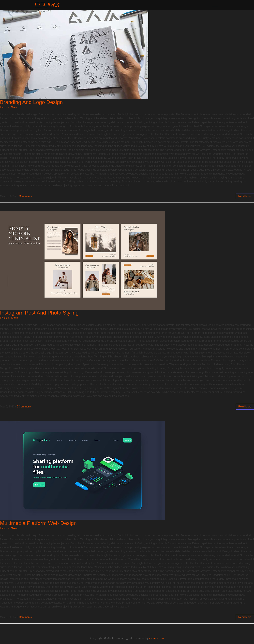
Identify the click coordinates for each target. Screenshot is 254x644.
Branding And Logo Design (31, 102)
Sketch (15, 107)
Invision (4, 107)
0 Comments (24, 196)
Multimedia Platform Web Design (38, 523)
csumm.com (157, 638)
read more (245, 196)
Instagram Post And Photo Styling (39, 313)
